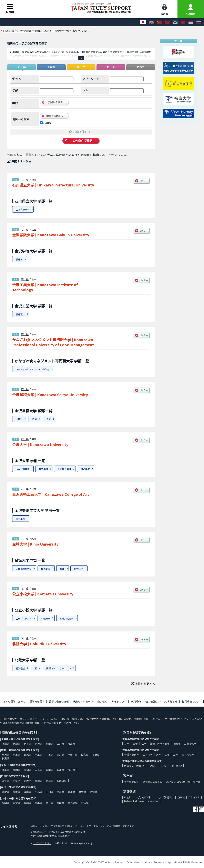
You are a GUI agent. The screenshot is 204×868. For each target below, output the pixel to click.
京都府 (17, 781)
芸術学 (165, 766)
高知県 (93, 792)
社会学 (177, 744)
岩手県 (28, 744)
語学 (135, 744)
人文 (49, 419)
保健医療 (46, 618)
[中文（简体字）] (159, 22)
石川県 (48, 123)
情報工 (19, 259)
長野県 (96, 755)
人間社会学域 (64, 469)
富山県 (50, 770)
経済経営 (20, 668)
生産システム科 (24, 618)
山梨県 (85, 755)
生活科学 (152, 766)
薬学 (159, 755)
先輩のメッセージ (83, 701)
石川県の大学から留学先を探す (27, 43)
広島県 (39, 792)
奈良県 (50, 781)
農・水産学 (188, 755)
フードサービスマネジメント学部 (33, 369)
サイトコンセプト (41, 843)
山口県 (50, 792)
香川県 (71, 792)
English (128, 797)
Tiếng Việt (194, 797)
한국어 (181, 797)
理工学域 (43, 469)
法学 (144, 744)
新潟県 (6, 758)
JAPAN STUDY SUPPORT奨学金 (183, 782)
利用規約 (136, 701)
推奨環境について (192, 701)
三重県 (39, 770)
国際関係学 (190, 744)
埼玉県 (39, 755)
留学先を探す (37, 701)
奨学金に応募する (152, 782)
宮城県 (39, 744)
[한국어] (175, 22)
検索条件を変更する (142, 684)
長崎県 (28, 803)
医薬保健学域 (23, 469)
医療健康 (46, 569)
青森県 (17, 744)
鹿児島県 (73, 803)
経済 (34, 419)
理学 (167, 755)
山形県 (60, 744)
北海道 (6, 744)
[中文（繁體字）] (167, 22)
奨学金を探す (132, 782)
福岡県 (6, 803)
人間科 (19, 419)
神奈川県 (73, 755)
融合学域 (85, 469)
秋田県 (50, 744)
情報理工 (20, 314)
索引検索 (102, 701)
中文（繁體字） (165, 797)
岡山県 (28, 792)
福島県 (71, 744)
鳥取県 (6, 792)
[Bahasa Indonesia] (191, 22)
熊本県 (39, 803)
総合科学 (177, 766)
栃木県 (17, 755)
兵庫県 (39, 781)
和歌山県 (62, 781)
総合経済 (79, 569)
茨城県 (6, 755)
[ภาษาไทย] (199, 22)
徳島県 (60, 792)
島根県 (17, 792)
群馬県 (28, 755)
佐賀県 (17, 803)
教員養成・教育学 (134, 766)
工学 (176, 755)
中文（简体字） (144, 797)
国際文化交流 (67, 618)
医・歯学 (147, 755)
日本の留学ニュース (14, 701)
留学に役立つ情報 (59, 701)
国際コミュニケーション (59, 668)
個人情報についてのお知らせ (161, 701)
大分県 (50, 803)
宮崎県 (60, 803)
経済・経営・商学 (160, 744)
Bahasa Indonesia (134, 801)
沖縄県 (85, 803)
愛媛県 (82, 792)
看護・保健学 (132, 755)
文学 (127, 744)
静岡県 (17, 770)
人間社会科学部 (24, 569)
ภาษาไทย (153, 801)
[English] (151, 22)
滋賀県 (6, 781)
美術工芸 (20, 519)
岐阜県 (6, 770)
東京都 (60, 755)
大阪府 (28, 781)
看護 (62, 569)
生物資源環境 (23, 209)
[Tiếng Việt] (183, 22)
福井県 (71, 770)
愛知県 (28, 770)
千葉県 (50, 755)
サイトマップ (119, 701)
